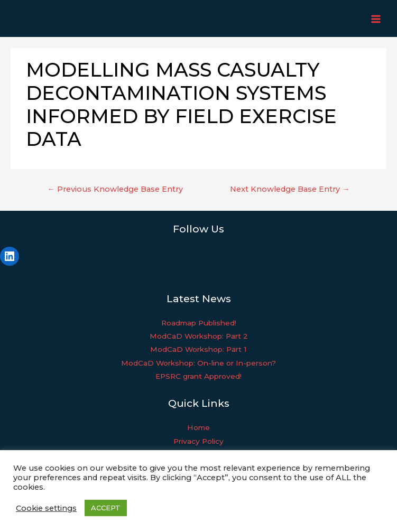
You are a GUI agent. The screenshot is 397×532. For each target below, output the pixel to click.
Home (198, 427)
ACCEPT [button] (106, 508)
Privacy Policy (198, 441)
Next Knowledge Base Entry (290, 189)
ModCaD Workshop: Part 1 (198, 349)
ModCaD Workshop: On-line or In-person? (198, 363)
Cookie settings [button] (46, 508)
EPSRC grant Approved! (198, 376)
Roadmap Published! (199, 323)
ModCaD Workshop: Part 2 (199, 336)
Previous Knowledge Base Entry (115, 189)
